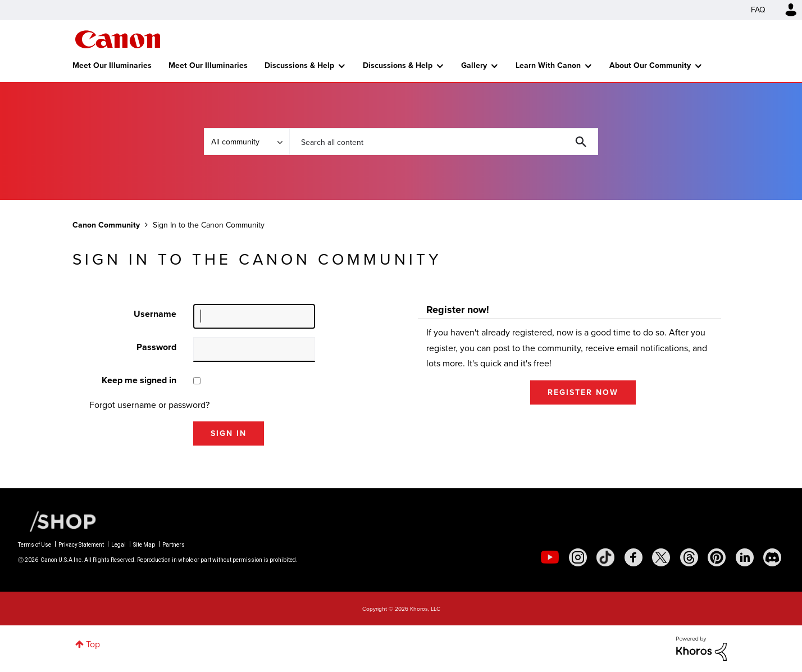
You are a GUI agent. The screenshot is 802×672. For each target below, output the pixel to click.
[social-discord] (772, 557)
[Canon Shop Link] (57, 520)
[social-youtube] (550, 557)
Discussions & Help (299, 65)
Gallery (474, 65)
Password (156, 347)
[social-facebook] (634, 557)
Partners (174, 545)
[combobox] (444, 142)
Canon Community (118, 39)
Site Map (144, 545)
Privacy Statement (81, 545)
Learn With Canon (548, 65)
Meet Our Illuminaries (112, 65)
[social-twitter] (661, 557)
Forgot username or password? (149, 405)
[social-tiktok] (605, 557)
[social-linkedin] (745, 557)
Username (155, 314)
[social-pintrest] (717, 557)
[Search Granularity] (247, 142)
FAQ (758, 10)
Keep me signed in (139, 380)
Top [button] (93, 644)
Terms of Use (35, 545)
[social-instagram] (578, 557)
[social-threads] (689, 557)
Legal (119, 545)
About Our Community (650, 65)
